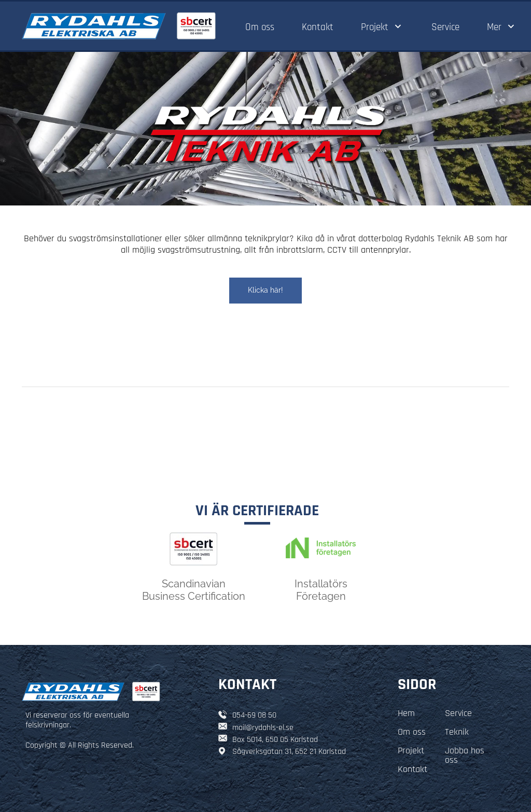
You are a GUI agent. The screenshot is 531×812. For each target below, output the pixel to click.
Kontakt (413, 769)
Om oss (412, 732)
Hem (406, 713)
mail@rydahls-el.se (263, 728)
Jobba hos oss (465, 755)
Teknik (457, 732)
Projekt (411, 751)
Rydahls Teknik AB (439, 238)
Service (458, 713)
